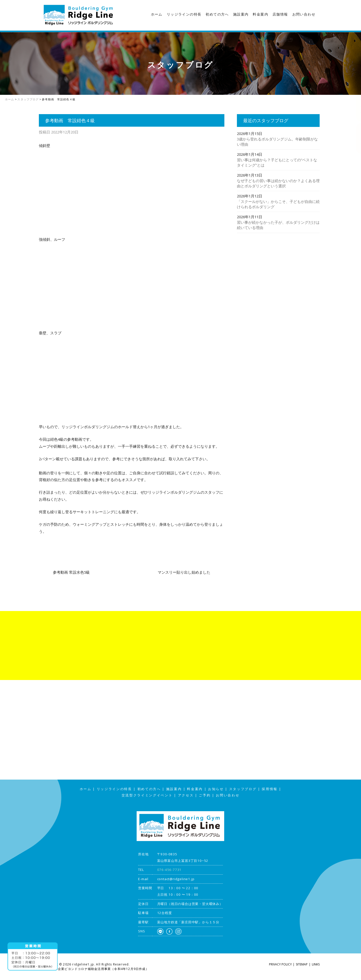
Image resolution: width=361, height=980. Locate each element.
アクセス (356, 138)
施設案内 (241, 14)
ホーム (157, 14)
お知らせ (216, 789)
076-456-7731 (169, 870)
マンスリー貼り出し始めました (184, 572)
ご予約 (205, 795)
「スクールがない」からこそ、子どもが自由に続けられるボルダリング (278, 204)
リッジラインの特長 (184, 14)
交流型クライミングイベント (147, 795)
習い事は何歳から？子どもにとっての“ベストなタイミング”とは (277, 162)
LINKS (316, 964)
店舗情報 (280, 14)
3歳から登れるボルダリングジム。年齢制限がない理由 (277, 142)
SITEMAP (302, 964)
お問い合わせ (304, 14)
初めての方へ (217, 14)
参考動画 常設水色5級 (71, 572)
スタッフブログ (356, 99)
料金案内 (260, 14)
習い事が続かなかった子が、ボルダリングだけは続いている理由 (278, 225)
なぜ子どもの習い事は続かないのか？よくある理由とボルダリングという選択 (278, 183)
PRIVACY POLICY (280, 964)
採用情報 (270, 789)
